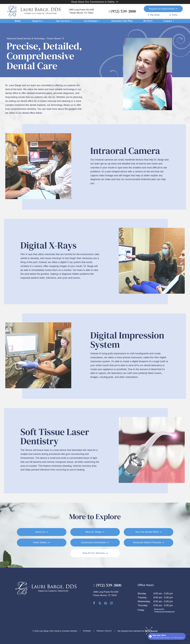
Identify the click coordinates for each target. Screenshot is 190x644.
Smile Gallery (40, 542)
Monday (142, 594)
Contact (169, 21)
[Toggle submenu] (43, 21)
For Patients (92, 21)
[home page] (34, 11)
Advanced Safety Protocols (147, 542)
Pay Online (153, 15)
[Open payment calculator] (167, 636)
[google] (106, 603)
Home (18, 21)
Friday (141, 610)
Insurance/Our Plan (122, 21)
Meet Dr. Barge (94, 532)
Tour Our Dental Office (147, 532)
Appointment (162, 9)
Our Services (65, 21)
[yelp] (100, 603)
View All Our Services (93, 553)
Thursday (143, 605)
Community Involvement (93, 542)
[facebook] (94, 603)
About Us (39, 21)
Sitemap (87, 631)
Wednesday (144, 601)
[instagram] (111, 603)
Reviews (148, 21)
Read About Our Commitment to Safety (95, 2)
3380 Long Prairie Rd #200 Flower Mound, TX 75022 (81, 11)
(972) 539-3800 (122, 11)
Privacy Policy (104, 631)
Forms (173, 15)
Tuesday (142, 597)
